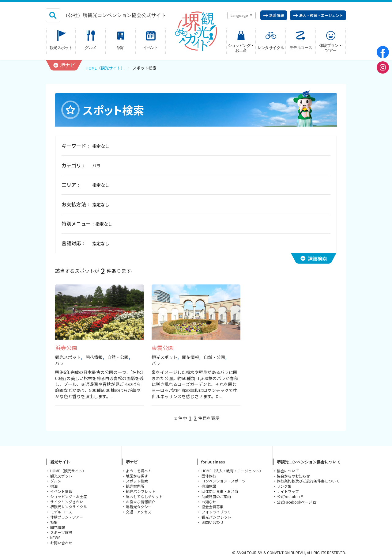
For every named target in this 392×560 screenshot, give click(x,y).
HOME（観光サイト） (105, 68)
